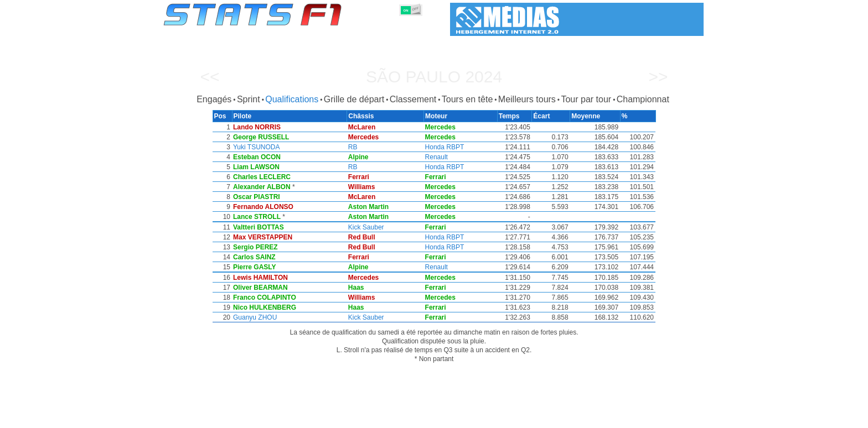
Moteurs (422, 417)
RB (355, 147)
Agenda (563, 417)
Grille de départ (354, 99)
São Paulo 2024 (434, 77)
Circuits (527, 417)
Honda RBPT (447, 147)
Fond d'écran (636, 417)
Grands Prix (288, 417)
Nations (490, 417)
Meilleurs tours (527, 99)
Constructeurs (375, 417)
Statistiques (202, 417)
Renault (439, 157)
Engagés (214, 99)
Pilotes (330, 417)
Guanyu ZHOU (254, 317)
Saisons (245, 417)
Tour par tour (586, 99)
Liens (595, 417)
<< (210, 77)
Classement (413, 99)
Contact (681, 417)
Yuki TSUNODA (256, 147)
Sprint (249, 99)
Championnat (643, 99)
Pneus (457, 417)
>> (658, 77)
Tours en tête (467, 99)
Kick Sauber (368, 227)
